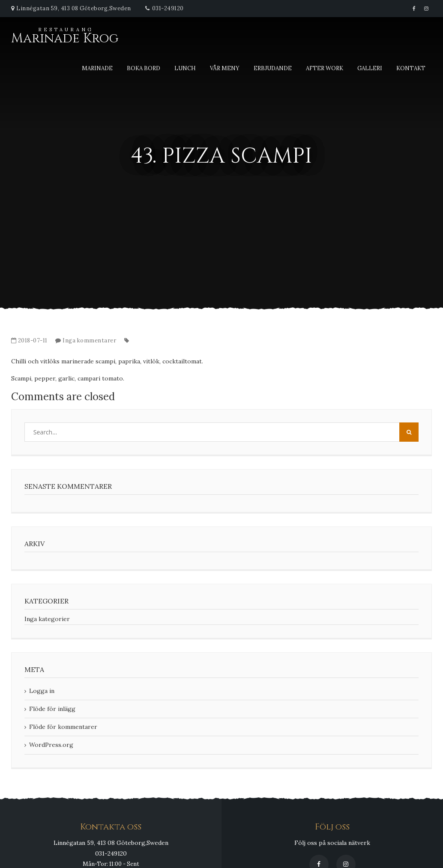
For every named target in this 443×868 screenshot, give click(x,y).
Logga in (42, 691)
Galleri (370, 68)
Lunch (185, 68)
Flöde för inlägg (52, 709)
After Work (325, 68)
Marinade (97, 68)
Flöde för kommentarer (63, 727)
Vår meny (225, 68)
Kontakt (411, 68)
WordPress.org (51, 745)
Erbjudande (273, 68)
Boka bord (144, 68)
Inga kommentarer (89, 340)
